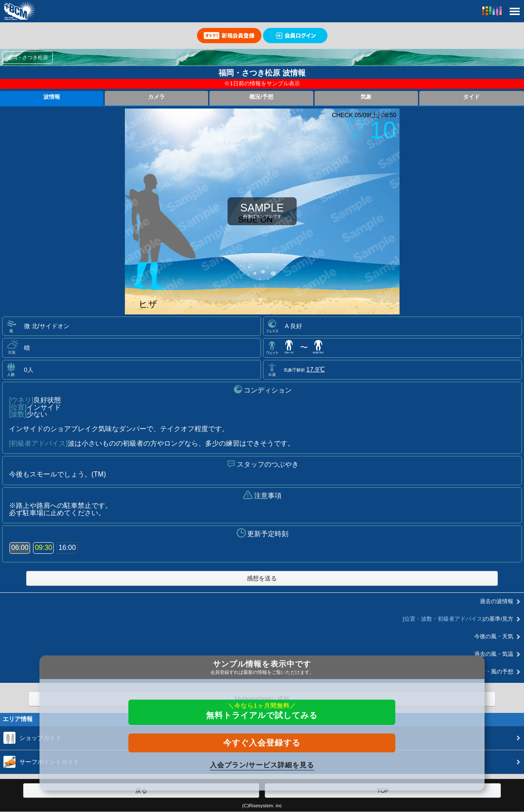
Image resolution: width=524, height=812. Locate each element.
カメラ (156, 97)
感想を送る (262, 578)
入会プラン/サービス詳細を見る (262, 765)
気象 (366, 97)
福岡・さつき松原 (27, 57)
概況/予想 (261, 97)
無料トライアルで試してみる (262, 711)
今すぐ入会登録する (262, 743)
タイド (471, 97)
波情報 (52, 97)
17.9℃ (316, 369)
